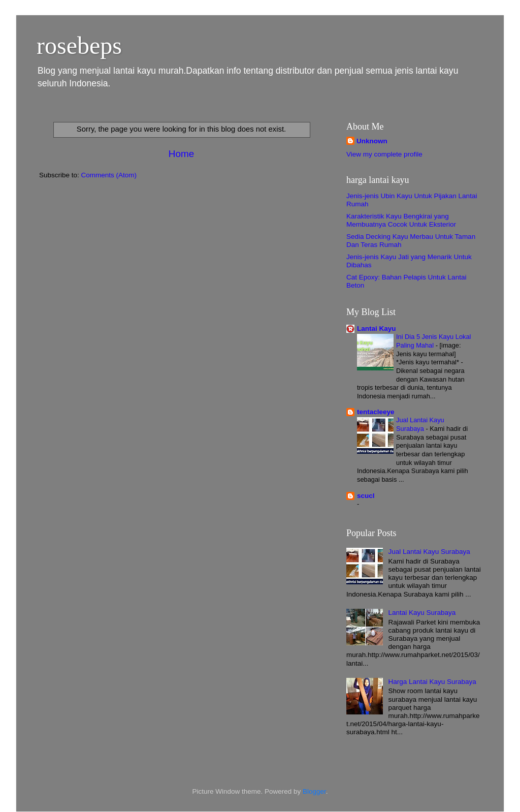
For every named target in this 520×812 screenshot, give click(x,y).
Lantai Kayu (377, 329)
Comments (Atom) (109, 175)
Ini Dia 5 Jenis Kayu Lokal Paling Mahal (433, 341)
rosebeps (79, 45)
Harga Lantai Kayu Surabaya (432, 682)
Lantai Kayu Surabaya (422, 613)
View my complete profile (384, 154)
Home (181, 154)
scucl (366, 496)
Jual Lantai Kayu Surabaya (420, 424)
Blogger (314, 791)
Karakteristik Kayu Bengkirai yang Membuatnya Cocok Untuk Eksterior (401, 220)
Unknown (372, 141)
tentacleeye (376, 412)
